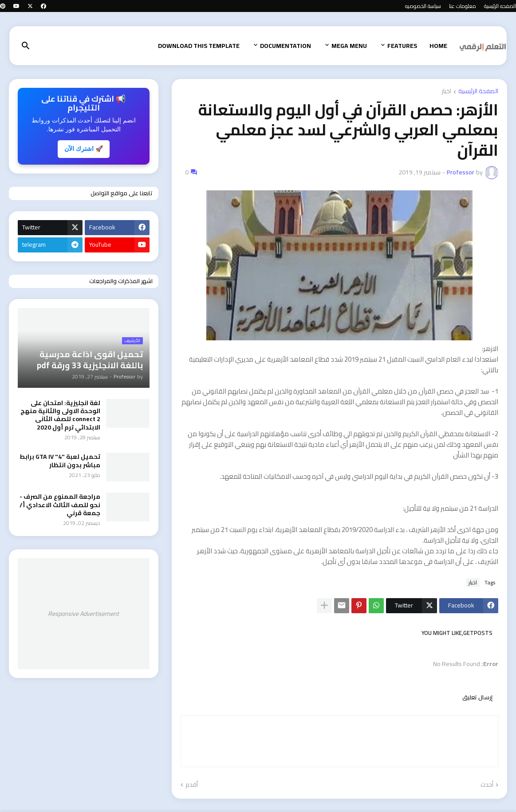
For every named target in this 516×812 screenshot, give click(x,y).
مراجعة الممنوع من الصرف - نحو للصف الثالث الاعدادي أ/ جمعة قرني (60, 505)
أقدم (192, 785)
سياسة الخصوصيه (423, 6)
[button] (26, 46)
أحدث (487, 785)
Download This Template (199, 46)
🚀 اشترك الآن (84, 149)
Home (438, 46)
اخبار (446, 92)
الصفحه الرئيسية (500, 6)
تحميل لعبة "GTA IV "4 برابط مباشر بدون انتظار (60, 461)
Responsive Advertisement (83, 614)
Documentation (286, 46)
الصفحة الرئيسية (478, 92)
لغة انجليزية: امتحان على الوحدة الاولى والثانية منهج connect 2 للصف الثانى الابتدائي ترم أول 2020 (60, 415)
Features (402, 46)
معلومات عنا (463, 6)
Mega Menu (349, 46)
